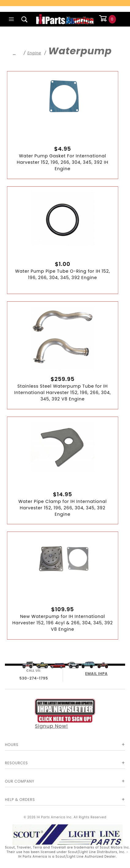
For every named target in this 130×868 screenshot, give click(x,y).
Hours (12, 745)
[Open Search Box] (25, 19)
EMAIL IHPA (97, 674)
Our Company (20, 781)
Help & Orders (20, 800)
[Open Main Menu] (11, 19)
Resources (16, 763)
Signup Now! (65, 714)
